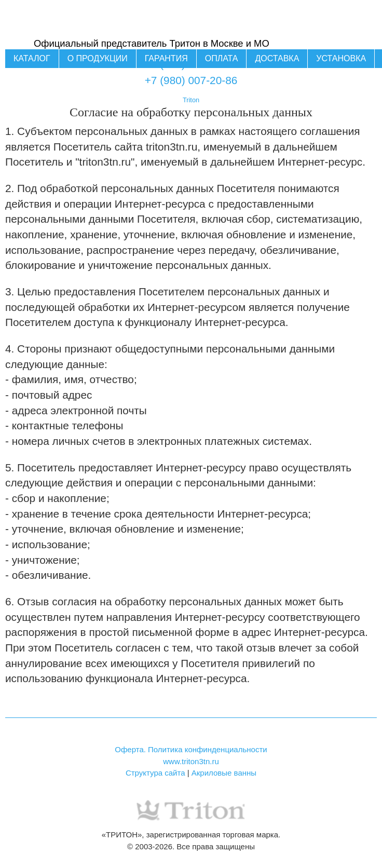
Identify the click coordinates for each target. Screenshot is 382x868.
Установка (341, 58)
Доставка (277, 58)
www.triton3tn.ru (191, 761)
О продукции (98, 58)
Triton (191, 100)
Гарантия (166, 58)
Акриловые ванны (224, 773)
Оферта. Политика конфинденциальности (191, 749)
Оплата (222, 58)
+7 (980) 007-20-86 (191, 80)
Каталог (32, 58)
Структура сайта (155, 773)
